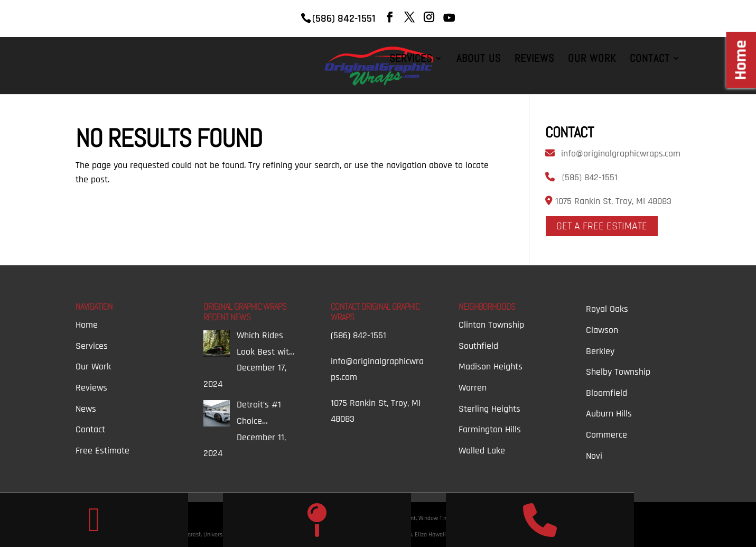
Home (87, 325)
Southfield (478, 346)
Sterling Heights (489, 409)
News (86, 409)
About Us (479, 60)
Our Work (592, 60)
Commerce (606, 435)
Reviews (534, 60)
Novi (594, 456)
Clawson (602, 330)
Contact (650, 60)
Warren (473, 388)
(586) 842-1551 (590, 177)
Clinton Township (491, 325)
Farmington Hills (490, 429)
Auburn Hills (609, 414)
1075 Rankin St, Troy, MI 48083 (612, 201)
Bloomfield (606, 393)
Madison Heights (491, 367)
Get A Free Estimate (602, 226)
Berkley (600, 351)
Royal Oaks (607, 309)
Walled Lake (482, 451)
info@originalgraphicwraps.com (621, 154)
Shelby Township (618, 372)
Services (411, 60)
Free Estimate (102, 451)
